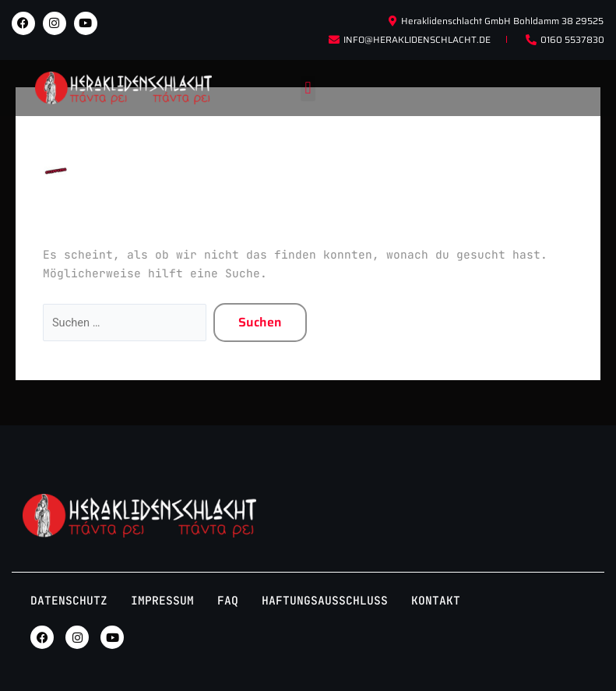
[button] (308, 88)
